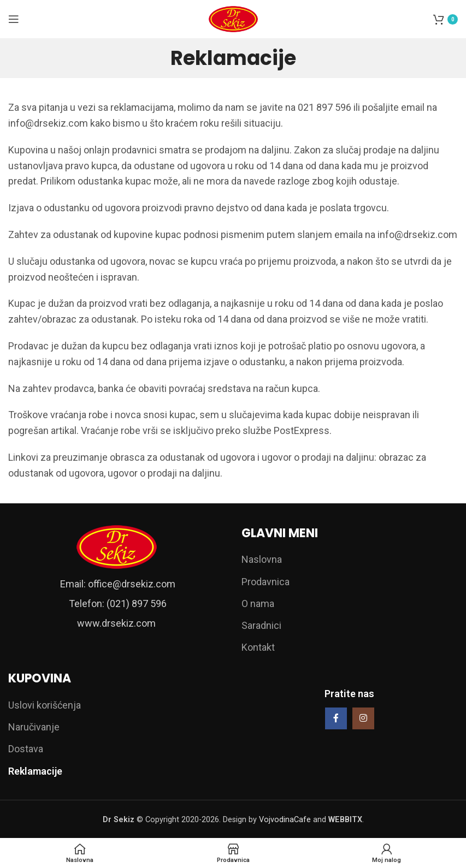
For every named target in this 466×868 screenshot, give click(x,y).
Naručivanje (34, 727)
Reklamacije (35, 771)
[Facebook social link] (336, 718)
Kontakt (258, 647)
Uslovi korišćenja (45, 705)
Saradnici (261, 625)
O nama (258, 604)
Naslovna (262, 559)
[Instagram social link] (363, 718)
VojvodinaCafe (285, 820)
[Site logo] (233, 18)
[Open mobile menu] (14, 19)
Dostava (26, 749)
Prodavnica (266, 582)
